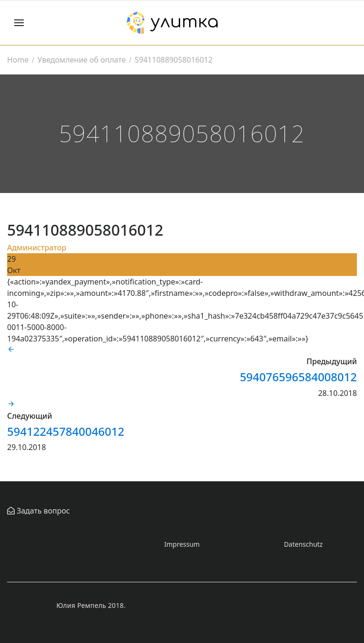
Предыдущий (332, 361)
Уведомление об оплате (82, 60)
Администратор (37, 248)
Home (18, 60)
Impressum (182, 544)
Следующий (30, 416)
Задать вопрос (42, 511)
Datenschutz (303, 544)
